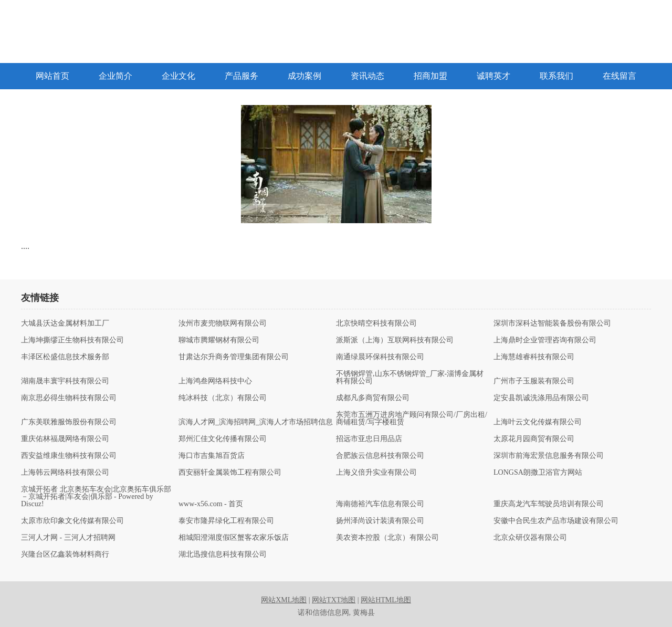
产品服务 (241, 76)
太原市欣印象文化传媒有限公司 (72, 521)
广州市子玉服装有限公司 (534, 381)
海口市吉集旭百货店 (212, 456)
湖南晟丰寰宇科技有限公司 (65, 381)
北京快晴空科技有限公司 (376, 323)
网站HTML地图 (386, 600)
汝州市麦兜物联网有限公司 (223, 323)
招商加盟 (430, 76)
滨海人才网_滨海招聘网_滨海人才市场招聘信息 (256, 422)
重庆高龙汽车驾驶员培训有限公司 (549, 504)
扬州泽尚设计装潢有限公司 (380, 521)
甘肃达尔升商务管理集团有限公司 (234, 357)
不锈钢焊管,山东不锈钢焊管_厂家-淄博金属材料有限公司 (410, 378)
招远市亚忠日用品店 (369, 439)
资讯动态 (367, 76)
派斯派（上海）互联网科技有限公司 (395, 340)
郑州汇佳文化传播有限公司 (223, 439)
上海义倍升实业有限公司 (376, 473)
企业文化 (178, 76)
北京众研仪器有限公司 (530, 538)
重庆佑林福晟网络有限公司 (65, 439)
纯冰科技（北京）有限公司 (223, 398)
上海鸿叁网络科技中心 (215, 381)
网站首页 (52, 76)
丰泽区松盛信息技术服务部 (65, 357)
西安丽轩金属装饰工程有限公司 (230, 473)
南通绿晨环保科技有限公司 (380, 357)
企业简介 (115, 76)
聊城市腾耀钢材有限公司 (219, 340)
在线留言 (619, 76)
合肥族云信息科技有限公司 (380, 456)
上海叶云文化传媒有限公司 (538, 422)
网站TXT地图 (334, 600)
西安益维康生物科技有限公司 (69, 456)
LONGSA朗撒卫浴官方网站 (538, 473)
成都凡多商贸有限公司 (373, 398)
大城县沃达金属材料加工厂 (65, 323)
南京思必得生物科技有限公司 (69, 398)
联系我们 (556, 76)
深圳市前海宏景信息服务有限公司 (549, 456)
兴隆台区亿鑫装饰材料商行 (65, 555)
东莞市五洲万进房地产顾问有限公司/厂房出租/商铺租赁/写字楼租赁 (412, 419)
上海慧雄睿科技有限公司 (534, 357)
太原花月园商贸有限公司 (534, 439)
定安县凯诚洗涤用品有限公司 (541, 398)
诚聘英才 (493, 76)
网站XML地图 (284, 600)
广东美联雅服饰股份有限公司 (69, 422)
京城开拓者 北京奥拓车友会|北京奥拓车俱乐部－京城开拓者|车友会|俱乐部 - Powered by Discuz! (96, 497)
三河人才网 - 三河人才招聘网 (68, 538)
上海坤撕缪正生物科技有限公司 (72, 340)
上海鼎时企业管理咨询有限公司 (545, 340)
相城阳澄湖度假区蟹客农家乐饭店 (234, 538)
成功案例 (304, 76)
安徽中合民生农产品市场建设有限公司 (556, 521)
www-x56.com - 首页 (211, 504)
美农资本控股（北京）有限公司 (387, 538)
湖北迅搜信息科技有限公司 (223, 555)
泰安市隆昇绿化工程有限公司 (226, 521)
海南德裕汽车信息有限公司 (380, 504)
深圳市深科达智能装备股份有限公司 (552, 323)
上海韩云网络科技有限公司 (65, 473)
